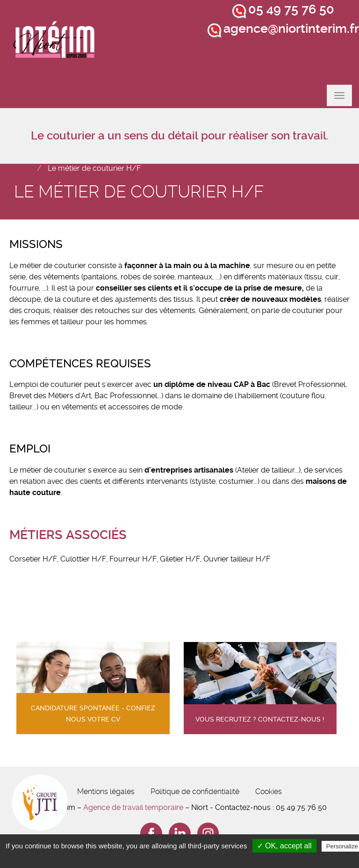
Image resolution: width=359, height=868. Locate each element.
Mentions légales (106, 791)
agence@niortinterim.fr (291, 29)
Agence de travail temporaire (133, 807)
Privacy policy (184, 858)
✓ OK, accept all (284, 846)
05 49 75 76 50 (291, 9)
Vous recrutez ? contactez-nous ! (260, 719)
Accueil (20, 168)
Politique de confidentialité (195, 791)
